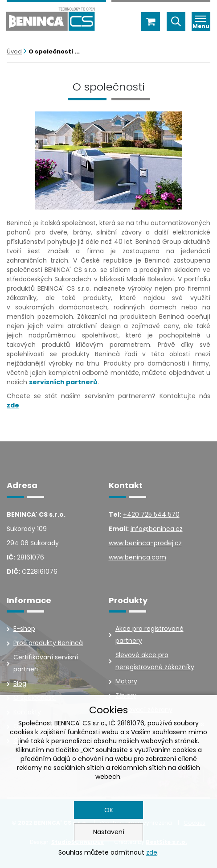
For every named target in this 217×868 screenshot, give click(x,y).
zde (152, 852)
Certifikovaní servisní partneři (46, 663)
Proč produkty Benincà (48, 643)
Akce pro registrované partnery (149, 635)
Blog (20, 683)
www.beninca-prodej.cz (145, 543)
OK (109, 810)
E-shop (24, 629)
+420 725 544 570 (151, 514)
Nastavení (109, 832)
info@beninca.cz (157, 529)
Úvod (14, 51)
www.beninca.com (137, 557)
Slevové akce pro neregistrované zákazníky (155, 661)
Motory (126, 681)
